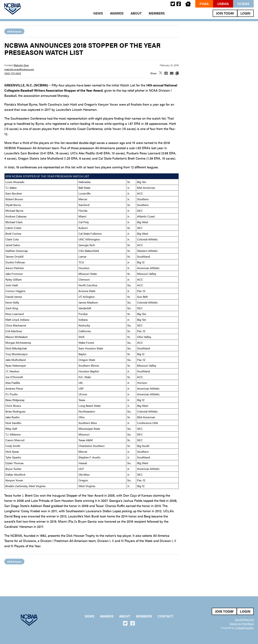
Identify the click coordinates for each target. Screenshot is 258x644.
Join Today (225, 13)
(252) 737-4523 (13, 73)
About (136, 13)
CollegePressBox (244, 628)
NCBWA (243, 4)
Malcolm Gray (21, 65)
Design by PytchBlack (242, 624)
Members (157, 13)
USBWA (223, 4)
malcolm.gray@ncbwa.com (19, 69)
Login (245, 13)
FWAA (204, 4)
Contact (165, 616)
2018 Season (14, 31)
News (98, 13)
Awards (117, 13)
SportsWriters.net (244, 619)
